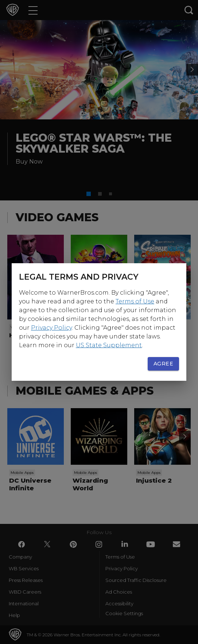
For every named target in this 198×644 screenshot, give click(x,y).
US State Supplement (109, 345)
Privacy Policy (51, 328)
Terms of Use (135, 301)
